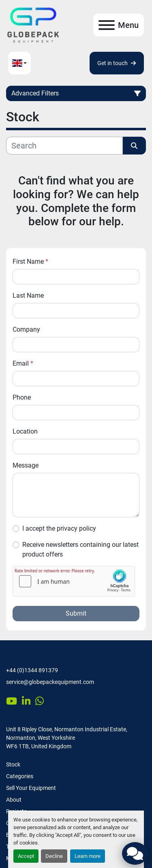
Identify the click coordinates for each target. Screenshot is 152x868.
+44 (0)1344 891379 (32, 670)
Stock (13, 764)
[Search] (64, 146)
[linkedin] (26, 701)
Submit (76, 613)
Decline (54, 856)
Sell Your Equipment (31, 788)
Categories (20, 776)
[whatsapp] (40, 701)
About (14, 800)
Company (26, 329)
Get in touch (117, 63)
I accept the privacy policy (59, 528)
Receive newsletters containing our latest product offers (80, 549)
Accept (26, 856)
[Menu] (107, 25)
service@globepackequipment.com (50, 682)
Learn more (88, 856)
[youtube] (12, 701)
